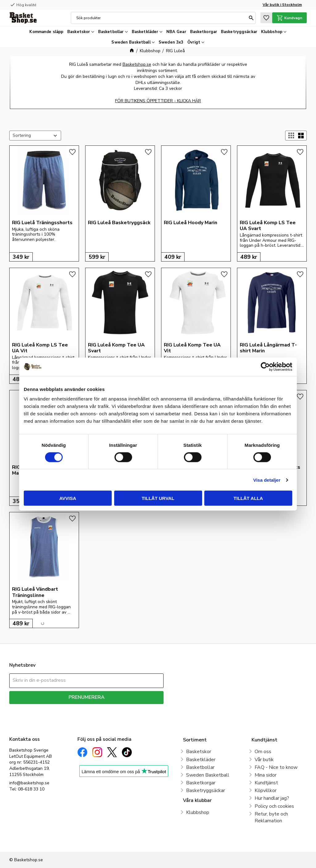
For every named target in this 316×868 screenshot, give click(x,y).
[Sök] (251, 18)
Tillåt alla (248, 498)
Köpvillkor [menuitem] (266, 790)
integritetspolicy (108, 709)
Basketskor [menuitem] (79, 32)
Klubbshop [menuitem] (272, 32)
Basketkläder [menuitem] (145, 32)
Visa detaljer (267, 480)
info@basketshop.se (29, 783)
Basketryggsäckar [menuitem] (239, 32)
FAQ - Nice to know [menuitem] (276, 767)
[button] (265, 18)
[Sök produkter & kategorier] (161, 18)
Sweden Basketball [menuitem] (131, 42)
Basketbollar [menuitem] (111, 32)
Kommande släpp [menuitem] (46, 32)
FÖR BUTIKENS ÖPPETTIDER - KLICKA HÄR (158, 101)
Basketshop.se (137, 64)
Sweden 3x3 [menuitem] (171, 42)
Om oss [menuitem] (263, 752)
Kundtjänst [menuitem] (266, 783)
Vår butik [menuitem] (264, 760)
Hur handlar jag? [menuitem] (272, 798)
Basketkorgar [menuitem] (204, 32)
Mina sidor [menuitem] (266, 775)
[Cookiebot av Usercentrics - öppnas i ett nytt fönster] (265, 367)
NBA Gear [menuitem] (176, 32)
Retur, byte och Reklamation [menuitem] (271, 817)
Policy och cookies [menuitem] (274, 806)
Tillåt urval (158, 498)
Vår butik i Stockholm (282, 5)
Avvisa (68, 498)
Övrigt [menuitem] (194, 42)
